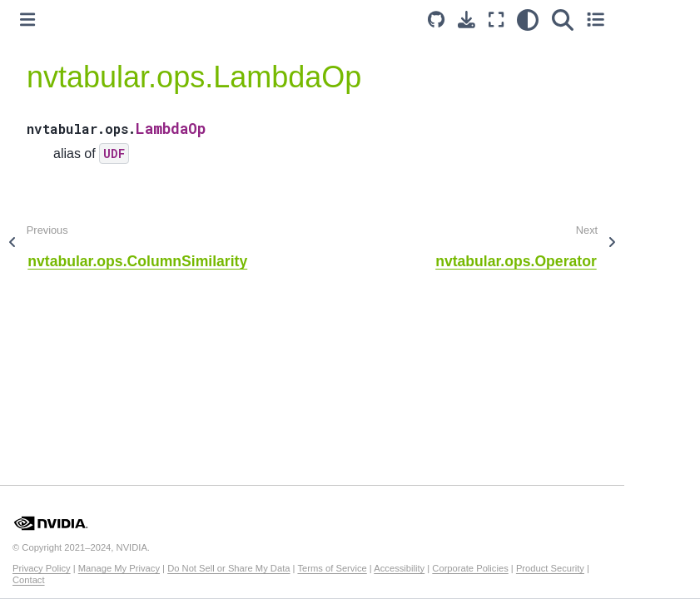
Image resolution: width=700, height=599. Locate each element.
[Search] (563, 20)
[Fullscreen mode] (496, 20)
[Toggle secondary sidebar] (596, 20)
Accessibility (399, 568)
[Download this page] (467, 20)
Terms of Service (332, 568)
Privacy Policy (42, 568)
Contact (29, 580)
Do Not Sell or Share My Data (228, 568)
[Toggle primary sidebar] (27, 20)
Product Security (550, 568)
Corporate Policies (470, 568)
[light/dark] (528, 20)
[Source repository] (436, 20)
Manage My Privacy (119, 568)
